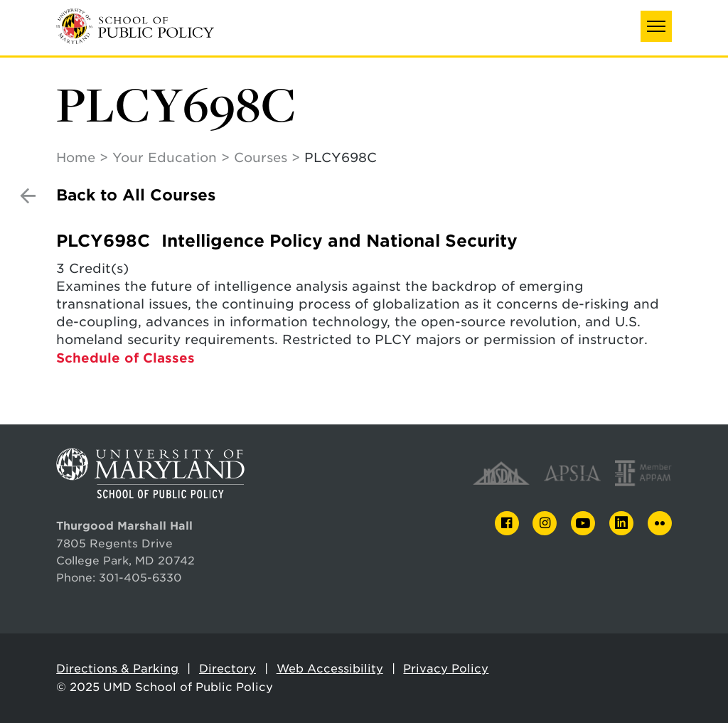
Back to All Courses (136, 195)
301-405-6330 (140, 578)
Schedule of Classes (125, 358)
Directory (227, 669)
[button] (656, 26)
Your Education (165, 157)
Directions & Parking (117, 669)
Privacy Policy (446, 669)
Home (76, 157)
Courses (261, 157)
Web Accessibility (330, 669)
